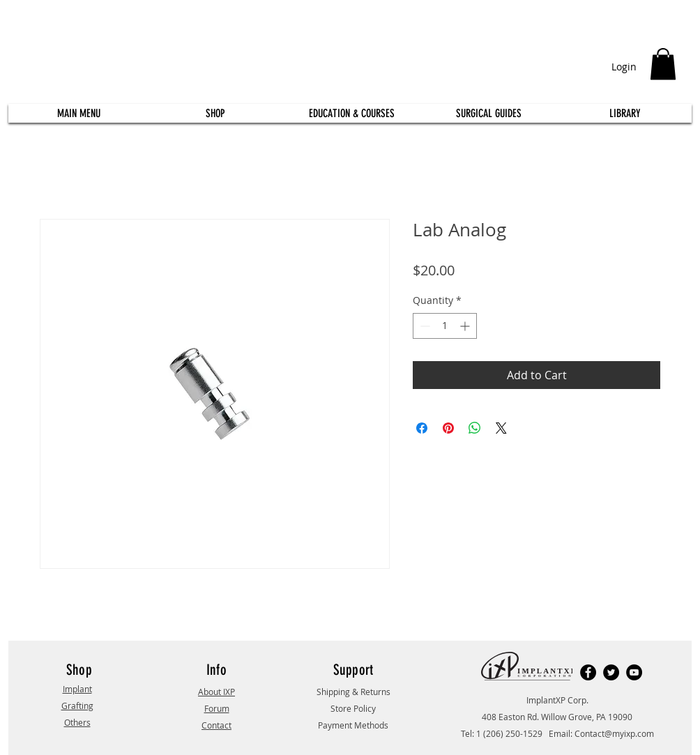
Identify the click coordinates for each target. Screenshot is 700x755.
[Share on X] (501, 428)
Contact (216, 725)
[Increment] (466, 326)
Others (77, 722)
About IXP (216, 692)
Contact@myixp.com (614, 733)
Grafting (77, 706)
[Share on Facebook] (422, 428)
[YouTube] (634, 672)
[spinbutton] (445, 326)
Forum (217, 708)
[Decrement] (424, 326)
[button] (663, 64)
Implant (77, 689)
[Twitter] (611, 672)
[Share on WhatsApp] (475, 428)
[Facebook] (588, 672)
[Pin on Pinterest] (448, 428)
